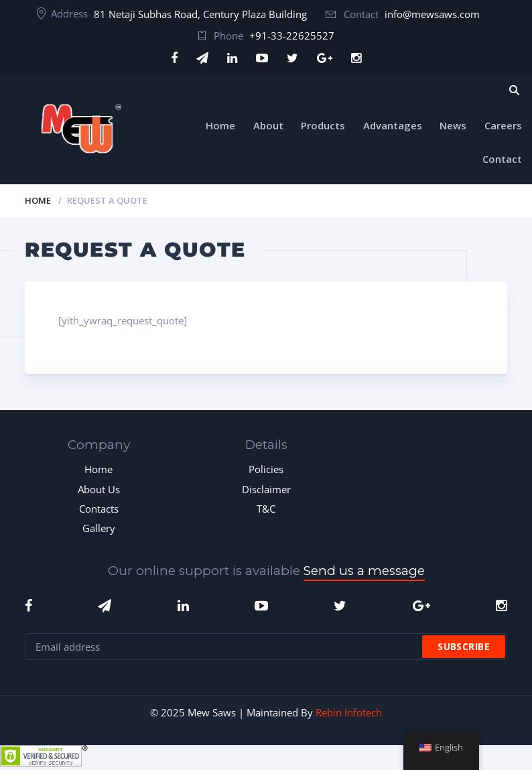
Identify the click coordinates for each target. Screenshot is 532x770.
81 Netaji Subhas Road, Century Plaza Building (200, 14)
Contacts (99, 509)
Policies (266, 469)
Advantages (393, 125)
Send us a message (364, 571)
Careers (503, 125)
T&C (266, 509)
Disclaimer (266, 489)
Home (220, 125)
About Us (99, 489)
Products (323, 125)
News (453, 125)
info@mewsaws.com (432, 14)
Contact (502, 159)
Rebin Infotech (349, 712)
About (268, 125)
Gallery (99, 528)
